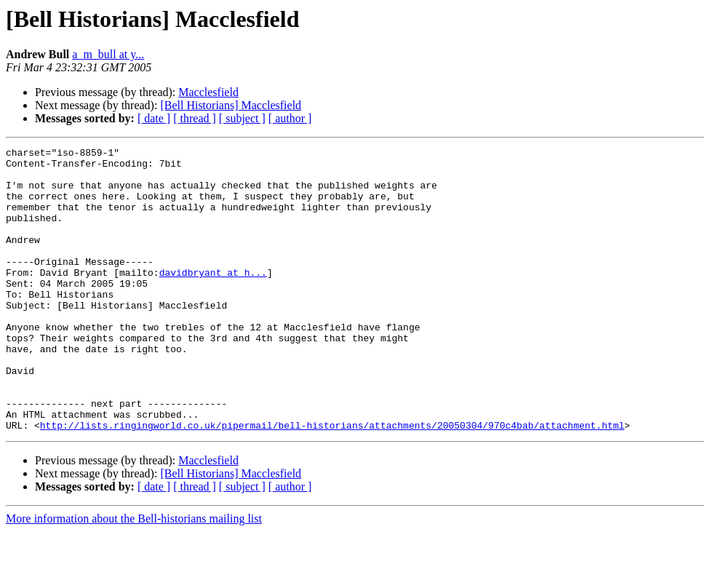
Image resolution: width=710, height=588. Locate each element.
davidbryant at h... (213, 298)
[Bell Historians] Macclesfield (231, 105)
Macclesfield (208, 92)
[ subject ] (242, 118)
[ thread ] (195, 118)
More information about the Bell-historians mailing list (134, 575)
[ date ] (154, 118)
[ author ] (290, 118)
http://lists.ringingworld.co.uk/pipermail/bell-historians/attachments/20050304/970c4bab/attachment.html (332, 482)
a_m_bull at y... (108, 54)
